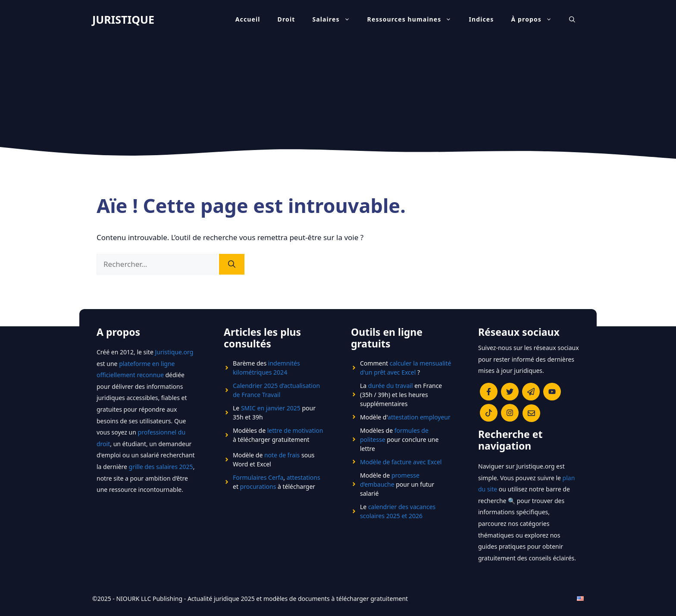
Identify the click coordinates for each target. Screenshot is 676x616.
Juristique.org (174, 352)
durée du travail (391, 386)
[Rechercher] (232, 264)
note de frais (282, 455)
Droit (286, 19)
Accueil (248, 19)
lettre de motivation (295, 430)
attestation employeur (419, 417)
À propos (536, 19)
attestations (304, 477)
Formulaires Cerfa (258, 477)
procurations (258, 486)
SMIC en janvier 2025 (271, 408)
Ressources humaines (414, 19)
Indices (481, 19)
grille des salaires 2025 (161, 467)
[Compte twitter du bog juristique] (510, 392)
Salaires (335, 19)
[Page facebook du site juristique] (489, 392)
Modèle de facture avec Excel (401, 462)
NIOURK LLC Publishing (149, 599)
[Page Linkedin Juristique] (531, 392)
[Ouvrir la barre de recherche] (572, 19)
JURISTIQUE (123, 19)
